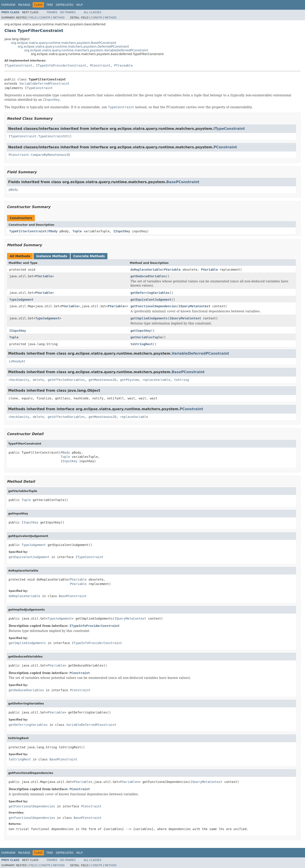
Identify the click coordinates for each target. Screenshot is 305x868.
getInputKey (141, 331)
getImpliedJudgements (149, 318)
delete (38, 380)
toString (181, 380)
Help (80, 5)
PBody (53, 231)
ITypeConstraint (18, 65)
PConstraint (100, 65)
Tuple (77, 231)
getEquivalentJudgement (151, 300)
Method (59, 18)
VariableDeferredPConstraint (44, 84)
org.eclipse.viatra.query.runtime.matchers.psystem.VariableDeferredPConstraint (86, 50)
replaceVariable (156, 380)
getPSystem (129, 380)
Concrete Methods (89, 256)
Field (33, 18)
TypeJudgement (21, 300)
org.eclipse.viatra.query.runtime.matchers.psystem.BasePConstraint (64, 43)
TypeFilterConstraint (28, 231)
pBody (13, 190)
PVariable (172, 270)
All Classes (93, 12)
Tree (50, 5)
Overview (8, 5)
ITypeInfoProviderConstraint (61, 65)
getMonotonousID (102, 380)
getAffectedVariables (66, 380)
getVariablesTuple (146, 337)
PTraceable (123, 65)
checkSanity (19, 380)
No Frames (68, 12)
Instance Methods (52, 256)
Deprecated (65, 5)
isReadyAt (17, 361)
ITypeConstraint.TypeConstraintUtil (40, 136)
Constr (45, 18)
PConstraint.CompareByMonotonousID (39, 155)
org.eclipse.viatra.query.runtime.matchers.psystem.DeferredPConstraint (73, 47)
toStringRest (141, 344)
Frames (52, 12)
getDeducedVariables (148, 276)
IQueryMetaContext (195, 306)
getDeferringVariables (150, 293)
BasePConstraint (183, 182)
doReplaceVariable (146, 270)
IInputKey (122, 231)
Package (24, 5)
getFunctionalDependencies (154, 306)
